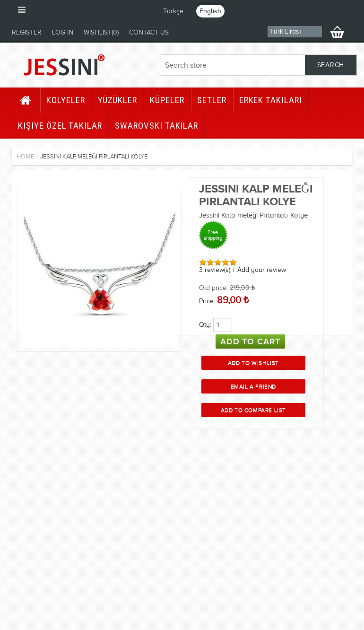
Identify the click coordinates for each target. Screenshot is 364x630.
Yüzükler (118, 100)
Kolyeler (66, 100)
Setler (212, 100)
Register (27, 32)
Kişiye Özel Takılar (60, 126)
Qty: (205, 325)
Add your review (262, 270)
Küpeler (167, 100)
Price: (207, 301)
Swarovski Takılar (156, 126)
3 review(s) (215, 270)
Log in (63, 32)
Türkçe (173, 11)
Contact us (149, 32)
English (210, 11)
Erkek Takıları (271, 100)
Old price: (213, 288)
